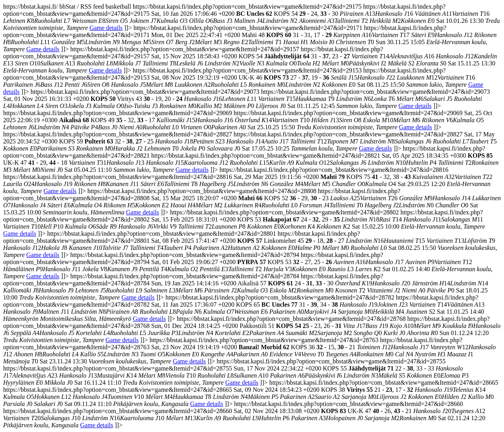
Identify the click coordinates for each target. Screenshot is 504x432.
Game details (106, 28)
